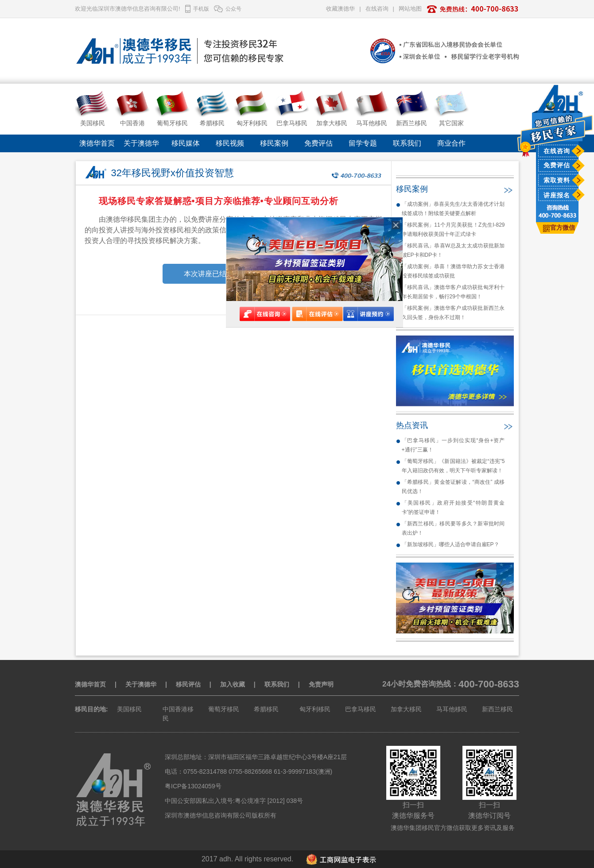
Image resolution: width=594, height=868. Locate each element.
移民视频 (230, 143)
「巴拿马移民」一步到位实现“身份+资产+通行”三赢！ (453, 445)
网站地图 (410, 9)
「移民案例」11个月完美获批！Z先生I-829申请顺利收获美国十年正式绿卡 (453, 230)
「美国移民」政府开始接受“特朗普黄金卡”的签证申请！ (453, 507)
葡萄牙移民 (224, 709)
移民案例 (274, 143)
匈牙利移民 (315, 709)
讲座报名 (557, 195)
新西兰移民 (497, 709)
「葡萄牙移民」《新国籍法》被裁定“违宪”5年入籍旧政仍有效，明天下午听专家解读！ (453, 466)
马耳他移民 (452, 709)
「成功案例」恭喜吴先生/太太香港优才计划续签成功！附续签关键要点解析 (453, 209)
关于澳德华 (141, 143)
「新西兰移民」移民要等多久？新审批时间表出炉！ (453, 528)
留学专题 (363, 143)
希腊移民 (266, 709)
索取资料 (557, 180)
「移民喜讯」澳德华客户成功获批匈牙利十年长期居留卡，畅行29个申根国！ (453, 292)
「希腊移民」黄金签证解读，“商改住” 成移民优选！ (453, 487)
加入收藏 (233, 684)
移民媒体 (186, 143)
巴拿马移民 (361, 709)
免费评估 (557, 165)
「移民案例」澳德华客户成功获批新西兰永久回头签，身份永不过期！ (453, 313)
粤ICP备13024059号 (193, 786)
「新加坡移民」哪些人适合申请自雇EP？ (450, 544)
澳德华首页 (97, 143)
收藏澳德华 (340, 9)
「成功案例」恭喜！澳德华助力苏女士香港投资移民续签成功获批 (453, 271)
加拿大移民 (406, 709)
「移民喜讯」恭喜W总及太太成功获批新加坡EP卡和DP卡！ (453, 250)
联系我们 (407, 143)
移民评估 (188, 684)
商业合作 (451, 143)
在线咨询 (557, 151)
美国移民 (129, 709)
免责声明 (321, 684)
